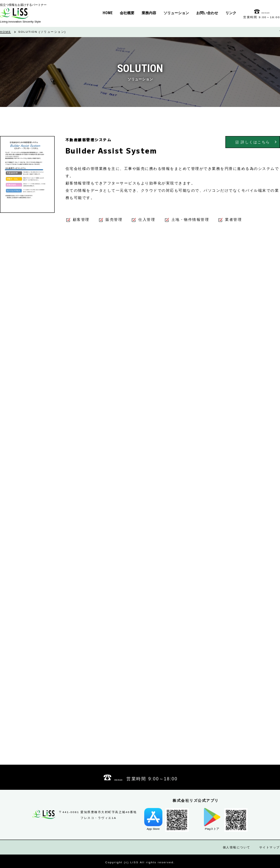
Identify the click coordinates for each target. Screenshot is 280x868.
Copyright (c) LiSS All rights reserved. (140, 862)
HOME (5, 32)
